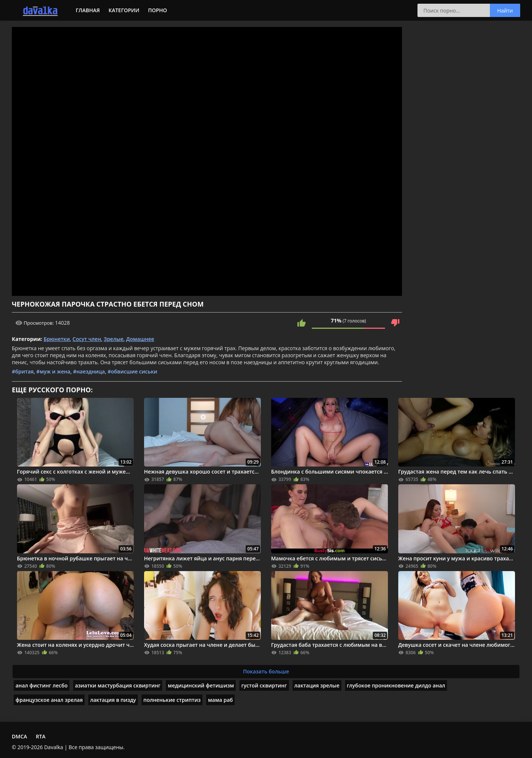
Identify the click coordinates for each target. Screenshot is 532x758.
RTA (41, 736)
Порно (158, 10)
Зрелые (114, 339)
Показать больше (266, 671)
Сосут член (87, 339)
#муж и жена (53, 371)
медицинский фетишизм (201, 685)
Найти (505, 11)
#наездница (89, 371)
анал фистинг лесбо (42, 685)
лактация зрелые (317, 685)
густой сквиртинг (264, 685)
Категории (124, 10)
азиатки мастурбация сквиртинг (118, 685)
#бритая (23, 371)
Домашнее (140, 339)
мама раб (220, 700)
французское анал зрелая (49, 700)
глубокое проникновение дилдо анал (396, 685)
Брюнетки (57, 339)
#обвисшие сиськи (132, 371)
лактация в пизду (113, 700)
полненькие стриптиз (172, 700)
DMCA (19, 736)
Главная (88, 10)
